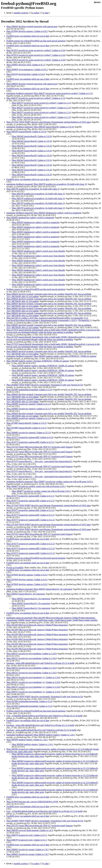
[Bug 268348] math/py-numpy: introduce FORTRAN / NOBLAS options (38, 361)
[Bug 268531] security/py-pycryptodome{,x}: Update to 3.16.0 (33, 677)
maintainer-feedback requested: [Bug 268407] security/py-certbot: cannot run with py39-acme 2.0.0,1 (50, 482)
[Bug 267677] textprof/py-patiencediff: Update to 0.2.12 (30, 501)
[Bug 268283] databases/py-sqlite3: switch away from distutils (38, 251)
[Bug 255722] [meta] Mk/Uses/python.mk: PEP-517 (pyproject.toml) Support (40, 447)
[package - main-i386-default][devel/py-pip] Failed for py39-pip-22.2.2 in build (40, 663)
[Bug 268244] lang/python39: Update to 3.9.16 (26, 132)
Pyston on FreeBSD (15, 568)
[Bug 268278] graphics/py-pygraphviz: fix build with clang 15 (33, 189)
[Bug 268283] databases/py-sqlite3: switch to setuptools (30, 218)
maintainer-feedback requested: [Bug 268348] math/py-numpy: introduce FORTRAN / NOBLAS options (51, 356)
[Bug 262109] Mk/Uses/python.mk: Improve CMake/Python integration (37, 625)
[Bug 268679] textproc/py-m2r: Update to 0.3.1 (27, 835)
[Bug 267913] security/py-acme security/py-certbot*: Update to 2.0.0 (36, 50)
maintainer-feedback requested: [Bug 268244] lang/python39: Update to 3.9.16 (40, 127)
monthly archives (21, 13)
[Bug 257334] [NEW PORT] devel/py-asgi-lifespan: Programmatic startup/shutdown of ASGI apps (49, 122)
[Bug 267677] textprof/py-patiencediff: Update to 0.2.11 (30, 442)
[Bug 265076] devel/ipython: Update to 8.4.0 (25, 74)
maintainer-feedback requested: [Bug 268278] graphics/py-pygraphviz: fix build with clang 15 (46, 184)
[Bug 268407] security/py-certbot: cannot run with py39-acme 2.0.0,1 (36, 486)
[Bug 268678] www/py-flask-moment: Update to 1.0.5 (30, 830)
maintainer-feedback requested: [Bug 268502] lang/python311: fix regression (39, 589)
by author (35, 13)
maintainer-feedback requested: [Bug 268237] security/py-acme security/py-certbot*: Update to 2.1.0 (49, 93)
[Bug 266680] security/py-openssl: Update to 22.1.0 (28, 404)
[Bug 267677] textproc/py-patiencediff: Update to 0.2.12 (30, 520)
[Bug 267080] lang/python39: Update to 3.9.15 (26, 423)
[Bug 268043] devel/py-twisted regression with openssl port (32, 26)
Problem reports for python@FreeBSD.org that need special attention (36, 41)
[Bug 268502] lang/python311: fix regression (26, 594)
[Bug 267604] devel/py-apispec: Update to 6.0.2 (27, 31)
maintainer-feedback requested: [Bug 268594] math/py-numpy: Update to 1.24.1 (41, 735)
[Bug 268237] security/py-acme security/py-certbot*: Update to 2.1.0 (36, 98)
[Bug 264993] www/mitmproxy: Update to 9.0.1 (27, 69)
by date (45, 13)
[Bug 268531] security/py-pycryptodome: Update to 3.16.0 (31, 654)
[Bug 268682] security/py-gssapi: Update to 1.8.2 (27, 849)
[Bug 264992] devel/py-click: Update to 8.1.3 (26, 65)
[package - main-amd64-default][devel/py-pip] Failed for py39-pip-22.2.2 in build (41, 730)
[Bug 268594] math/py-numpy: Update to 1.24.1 (27, 740)
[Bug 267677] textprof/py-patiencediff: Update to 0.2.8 (30, 437)
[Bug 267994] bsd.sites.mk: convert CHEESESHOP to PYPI (32, 802)
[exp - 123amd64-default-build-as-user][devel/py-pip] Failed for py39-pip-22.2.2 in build (44, 716)
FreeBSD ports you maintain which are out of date (28, 36)
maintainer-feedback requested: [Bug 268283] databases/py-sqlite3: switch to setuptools (44, 213)
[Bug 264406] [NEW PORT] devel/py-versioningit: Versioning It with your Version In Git (45, 385)
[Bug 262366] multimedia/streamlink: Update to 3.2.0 (29, 390)
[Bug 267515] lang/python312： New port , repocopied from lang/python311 (39, 461)
